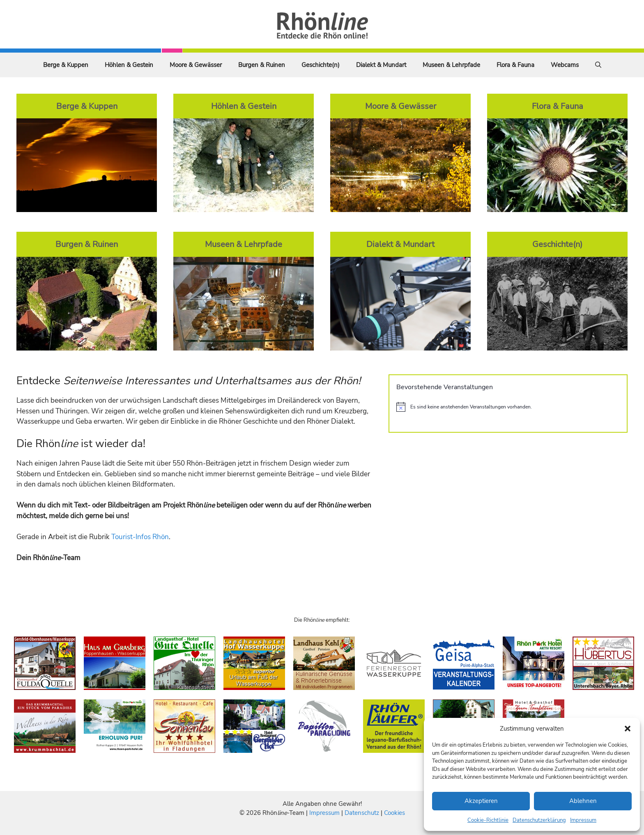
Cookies (394, 813)
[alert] (508, 407)
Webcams (565, 65)
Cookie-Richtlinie (488, 820)
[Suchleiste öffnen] (598, 65)
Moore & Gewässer (196, 65)
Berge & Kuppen (66, 65)
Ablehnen (583, 801)
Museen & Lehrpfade (451, 65)
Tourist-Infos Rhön (140, 537)
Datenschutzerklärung (539, 820)
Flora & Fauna (515, 65)
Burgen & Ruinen (262, 65)
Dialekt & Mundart (381, 65)
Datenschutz (362, 813)
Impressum (583, 820)
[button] (628, 729)
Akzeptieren (481, 801)
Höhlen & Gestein (129, 65)
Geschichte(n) (321, 65)
